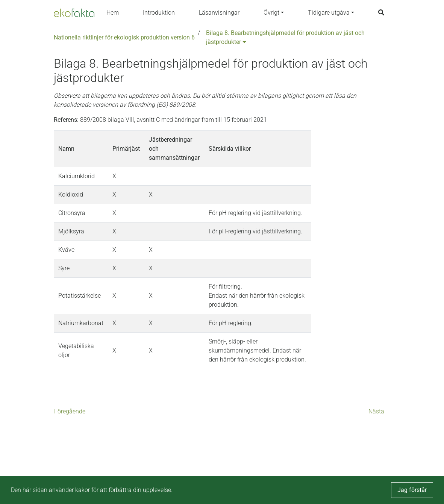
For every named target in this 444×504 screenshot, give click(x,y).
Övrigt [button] (271, 13)
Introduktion (159, 13)
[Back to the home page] (74, 13)
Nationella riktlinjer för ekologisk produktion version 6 (124, 37)
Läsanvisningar (219, 13)
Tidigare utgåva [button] (329, 13)
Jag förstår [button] (412, 490)
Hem (113, 13)
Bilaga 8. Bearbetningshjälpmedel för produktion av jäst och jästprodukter (285, 37)
